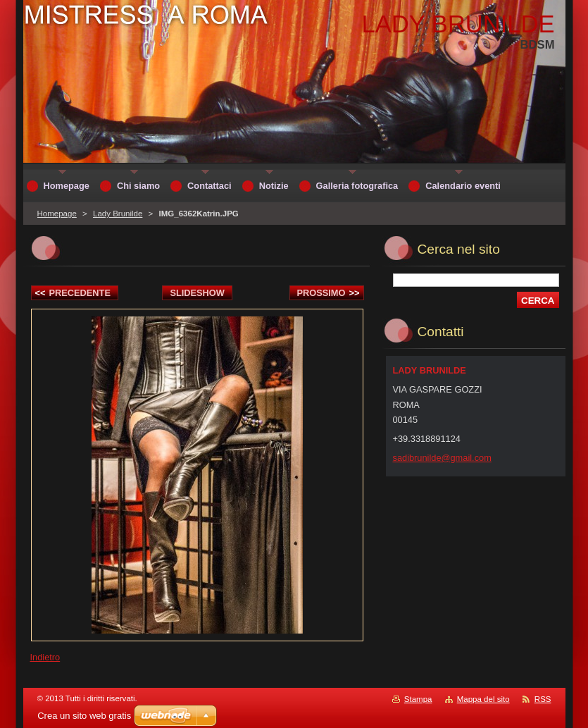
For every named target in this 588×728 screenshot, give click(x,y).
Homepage (57, 214)
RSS (543, 699)
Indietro (45, 657)
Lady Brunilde (118, 214)
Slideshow (197, 293)
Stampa (418, 699)
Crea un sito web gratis (84, 716)
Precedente (73, 293)
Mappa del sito (483, 699)
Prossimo (329, 293)
